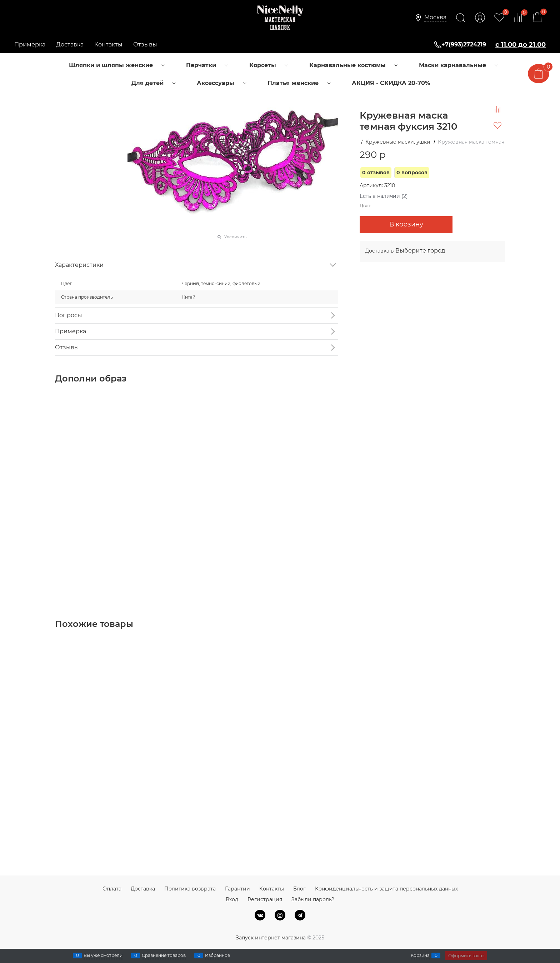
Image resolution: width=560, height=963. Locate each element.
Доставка (70, 44)
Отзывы (145, 44)
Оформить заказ (466, 956)
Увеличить (235, 237)
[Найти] (461, 18)
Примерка (30, 44)
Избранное (217, 955)
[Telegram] (300, 915)
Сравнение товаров (164, 955)
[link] (435, 18)
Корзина (420, 955)
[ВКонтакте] (260, 915)
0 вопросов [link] (412, 173)
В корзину (406, 224)
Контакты (108, 44)
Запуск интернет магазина (271, 938)
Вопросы (69, 315)
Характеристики (79, 265)
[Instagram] (280, 915)
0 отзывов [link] (376, 173)
